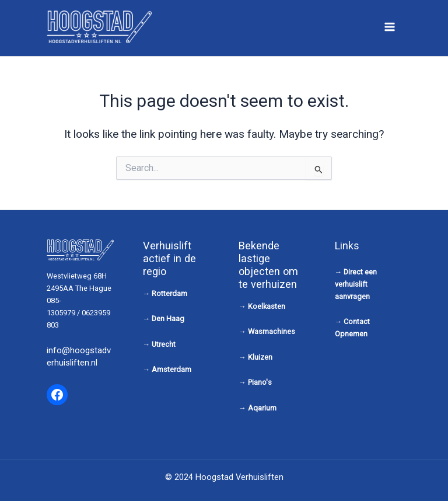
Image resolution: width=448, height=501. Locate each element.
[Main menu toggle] (390, 27)
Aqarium (262, 408)
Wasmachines (272, 331)
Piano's (260, 382)
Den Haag (168, 319)
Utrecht (164, 344)
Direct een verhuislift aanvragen (356, 284)
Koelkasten (267, 306)
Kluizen (260, 357)
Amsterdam (171, 369)
